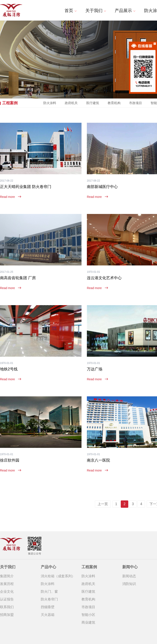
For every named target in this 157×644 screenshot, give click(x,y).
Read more (11, 197)
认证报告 (7, 599)
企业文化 (7, 592)
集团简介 (7, 576)
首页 (71, 11)
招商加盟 (7, 615)
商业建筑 (88, 622)
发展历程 (7, 584)
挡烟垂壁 (48, 607)
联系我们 (7, 607)
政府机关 (71, 103)
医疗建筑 (93, 103)
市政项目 (88, 607)
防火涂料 (50, 103)
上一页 (103, 504)
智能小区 (88, 615)
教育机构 (114, 103)
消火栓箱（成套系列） (58, 576)
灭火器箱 (48, 615)
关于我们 (96, 11)
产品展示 (125, 11)
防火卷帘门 (49, 599)
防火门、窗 (49, 592)
